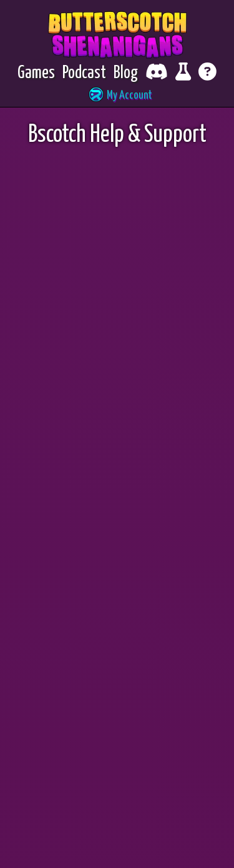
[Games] (36, 73)
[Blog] (126, 73)
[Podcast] (84, 73)
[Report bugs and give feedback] (183, 73)
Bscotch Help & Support (117, 135)
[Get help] (207, 73)
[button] (117, 96)
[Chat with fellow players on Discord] (157, 73)
